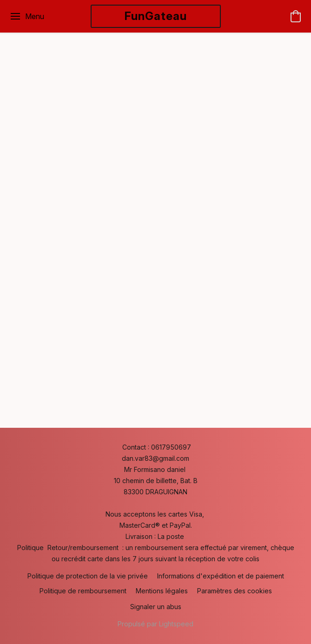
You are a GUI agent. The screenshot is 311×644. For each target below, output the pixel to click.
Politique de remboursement (83, 591)
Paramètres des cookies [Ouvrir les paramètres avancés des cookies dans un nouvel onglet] (235, 591)
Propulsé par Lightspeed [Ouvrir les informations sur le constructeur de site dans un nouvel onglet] (155, 624)
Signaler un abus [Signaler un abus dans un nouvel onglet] (156, 607)
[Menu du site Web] (27, 16)
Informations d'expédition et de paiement (221, 576)
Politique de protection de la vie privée (88, 576)
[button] (156, 16)
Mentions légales (162, 591)
